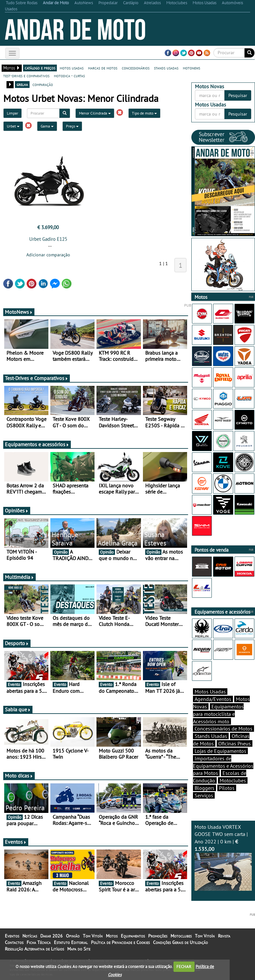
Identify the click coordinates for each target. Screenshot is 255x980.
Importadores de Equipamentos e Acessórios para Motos (223, 766)
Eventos (16, 842)
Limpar (13, 113)
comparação (43, 84)
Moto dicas (19, 776)
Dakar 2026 (51, 936)
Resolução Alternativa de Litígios (34, 949)
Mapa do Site (79, 949)
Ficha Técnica (39, 942)
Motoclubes (233, 780)
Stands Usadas (211, 736)
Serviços (204, 795)
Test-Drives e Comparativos (37, 378)
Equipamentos (133, 936)
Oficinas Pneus (235, 743)
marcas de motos (103, 68)
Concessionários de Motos (223, 729)
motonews (191, 68)
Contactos (14, 942)
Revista (224, 936)
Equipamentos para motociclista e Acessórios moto (218, 714)
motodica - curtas (69, 76)
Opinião (73, 936)
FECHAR (184, 967)
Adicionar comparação (48, 255)
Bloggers (204, 788)
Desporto (17, 643)
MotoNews (19, 312)
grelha (22, 84)
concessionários (136, 68)
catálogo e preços (40, 68)
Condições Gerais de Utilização (180, 942)
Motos (112, 936)
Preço (72, 126)
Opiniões (17, 510)
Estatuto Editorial (71, 942)
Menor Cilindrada (95, 113)
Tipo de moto (144, 113)
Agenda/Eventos (213, 699)
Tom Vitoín (93, 936)
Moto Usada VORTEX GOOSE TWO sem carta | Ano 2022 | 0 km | (223, 857)
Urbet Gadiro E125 (48, 239)
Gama (47, 126)
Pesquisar (238, 95)
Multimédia (19, 577)
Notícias (30, 936)
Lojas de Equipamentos (220, 751)
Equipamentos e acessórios (37, 444)
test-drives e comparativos (26, 76)
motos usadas (72, 68)
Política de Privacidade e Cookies (120, 942)
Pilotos (227, 788)
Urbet (13, 126)
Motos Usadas (210, 692)
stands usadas (166, 68)
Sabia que (18, 709)
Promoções (158, 936)
